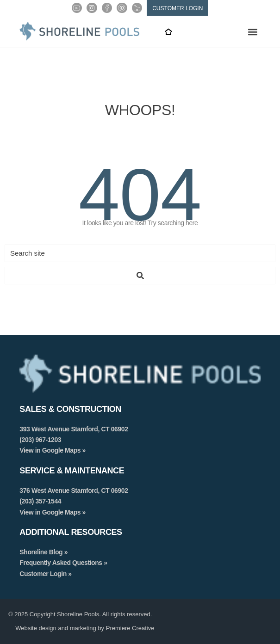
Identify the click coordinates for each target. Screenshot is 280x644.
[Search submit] (140, 276)
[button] (253, 32)
